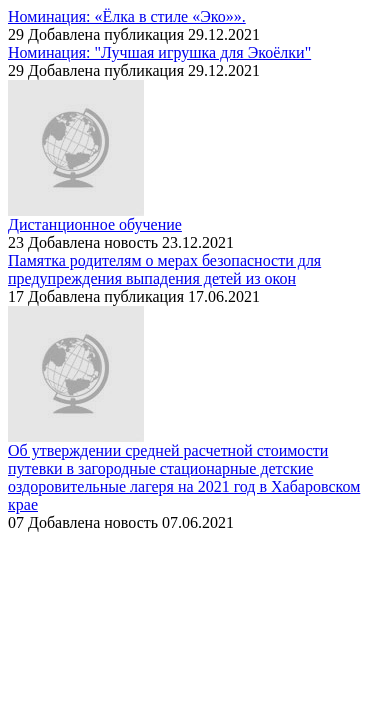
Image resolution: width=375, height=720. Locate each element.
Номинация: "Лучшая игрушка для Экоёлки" (159, 52)
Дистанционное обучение (95, 224)
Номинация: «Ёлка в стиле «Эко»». (127, 16)
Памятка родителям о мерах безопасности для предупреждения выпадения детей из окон (164, 269)
